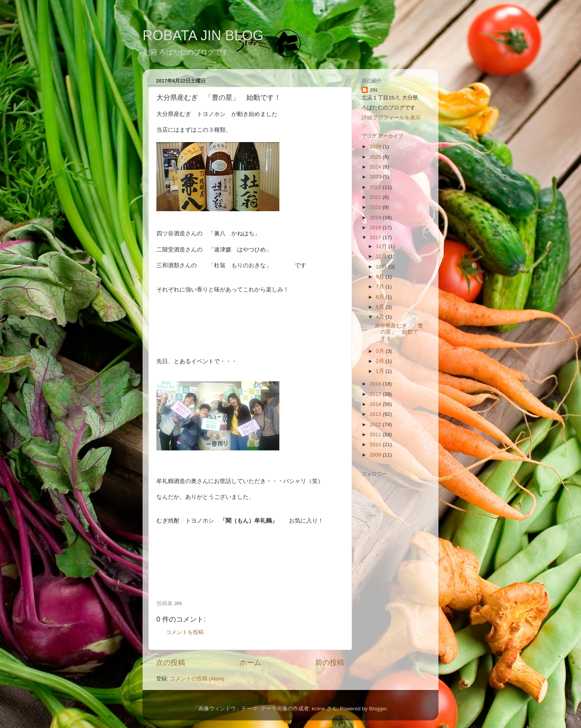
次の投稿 (171, 663)
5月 (381, 307)
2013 (376, 414)
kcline (318, 709)
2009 (376, 455)
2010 (376, 444)
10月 (382, 267)
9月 (381, 277)
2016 (376, 384)
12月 (382, 246)
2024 (376, 167)
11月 (382, 256)
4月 (381, 317)
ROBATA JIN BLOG (203, 36)
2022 (376, 187)
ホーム (250, 663)
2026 (376, 146)
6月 (381, 297)
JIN (373, 90)
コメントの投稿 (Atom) (197, 679)
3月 (381, 351)
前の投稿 (330, 663)
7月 (381, 287)
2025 (376, 157)
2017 (376, 237)
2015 (376, 394)
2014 (376, 404)
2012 (376, 424)
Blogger (378, 709)
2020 (376, 207)
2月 (381, 361)
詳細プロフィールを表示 (391, 118)
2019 (376, 218)
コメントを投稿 (185, 632)
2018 (376, 227)
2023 (376, 177)
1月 (381, 371)
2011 (376, 434)
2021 (376, 197)
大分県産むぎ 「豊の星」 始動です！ (399, 332)
